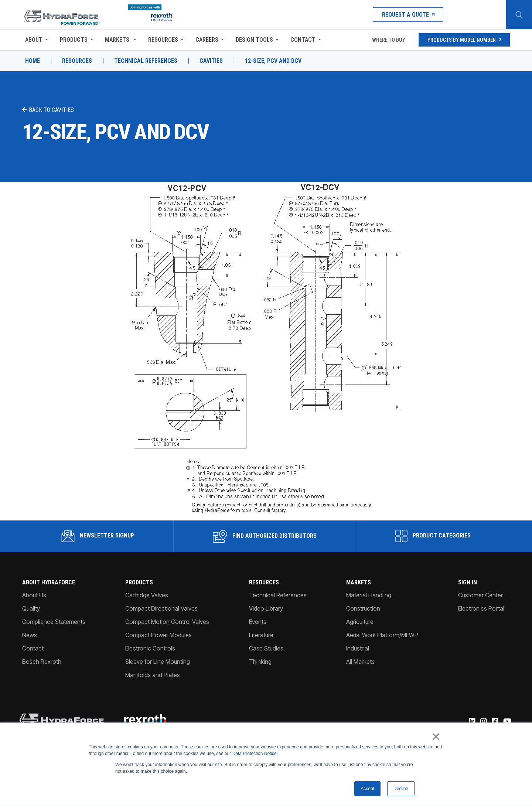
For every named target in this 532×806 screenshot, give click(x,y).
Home (33, 61)
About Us (34, 595)
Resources (163, 40)
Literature (261, 635)
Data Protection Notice (255, 754)
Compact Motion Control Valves (167, 622)
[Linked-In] (472, 722)
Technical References (146, 61)
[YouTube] (507, 722)
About (34, 40)
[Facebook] (495, 722)
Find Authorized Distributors (265, 536)
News (30, 635)
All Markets (360, 662)
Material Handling (369, 595)
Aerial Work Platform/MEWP (382, 635)
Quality (31, 608)
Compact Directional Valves (161, 608)
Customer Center (480, 595)
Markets (118, 40)
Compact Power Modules (158, 635)
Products (74, 40)
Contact (303, 40)
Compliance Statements (54, 622)
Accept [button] (367, 789)
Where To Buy (388, 40)
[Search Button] (519, 15)
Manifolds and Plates (153, 675)
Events (258, 622)
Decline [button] (401, 789)
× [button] (436, 737)
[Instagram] (483, 722)
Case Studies (266, 648)
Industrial (358, 648)
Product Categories (433, 536)
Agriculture (360, 622)
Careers (207, 40)
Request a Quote (408, 15)
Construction (363, 608)
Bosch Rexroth (42, 662)
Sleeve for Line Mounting (158, 662)
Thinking (260, 662)
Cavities (211, 61)
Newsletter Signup (98, 536)
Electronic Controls (150, 648)
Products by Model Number (464, 40)
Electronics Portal (481, 608)
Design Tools (254, 40)
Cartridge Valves (147, 595)
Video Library (266, 608)
